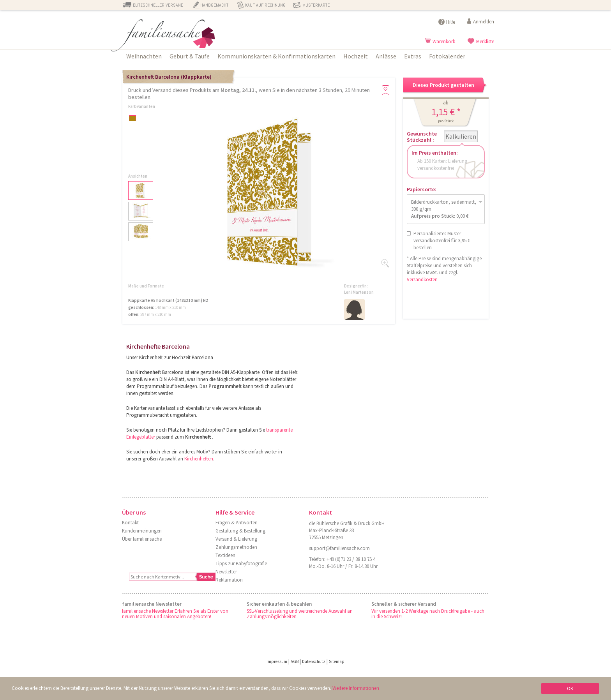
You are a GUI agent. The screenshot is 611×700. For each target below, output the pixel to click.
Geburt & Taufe (190, 56)
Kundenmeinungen (142, 531)
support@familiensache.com (339, 548)
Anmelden (484, 22)
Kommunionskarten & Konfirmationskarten (276, 56)
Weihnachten (144, 56)
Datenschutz (314, 661)
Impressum (277, 661)
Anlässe (386, 56)
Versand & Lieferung (236, 539)
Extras (413, 56)
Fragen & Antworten (237, 523)
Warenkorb (444, 41)
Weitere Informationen (356, 688)
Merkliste (485, 41)
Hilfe (451, 22)
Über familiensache (142, 539)
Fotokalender (447, 56)
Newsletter (226, 572)
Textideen (225, 555)
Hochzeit (356, 56)
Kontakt (130, 523)
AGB (295, 661)
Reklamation (229, 580)
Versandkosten (422, 279)
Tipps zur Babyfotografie (241, 563)
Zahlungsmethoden (236, 547)
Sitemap (337, 661)
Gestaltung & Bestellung (240, 531)
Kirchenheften (199, 459)
